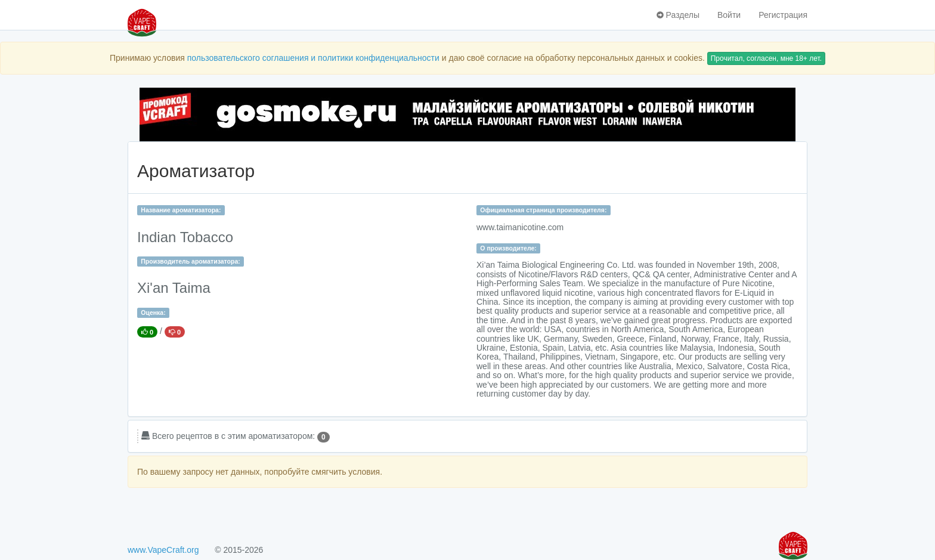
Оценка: (153, 313)
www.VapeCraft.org (163, 550)
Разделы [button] (678, 15)
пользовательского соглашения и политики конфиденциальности (313, 58)
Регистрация (783, 15)
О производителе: (508, 248)
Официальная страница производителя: (543, 210)
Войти (729, 15)
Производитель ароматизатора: (190, 261)
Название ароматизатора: (181, 210)
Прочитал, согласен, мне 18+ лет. (766, 58)
